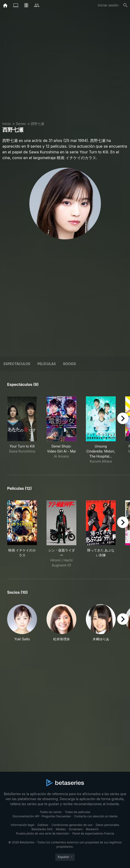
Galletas (43, 825)
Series (21, 124)
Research (92, 829)
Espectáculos (17, 364)
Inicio (7, 124)
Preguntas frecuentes (56, 816)
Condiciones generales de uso (72, 825)
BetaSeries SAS (42, 829)
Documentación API (26, 816)
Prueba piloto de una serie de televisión (43, 833)
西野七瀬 (37, 124)
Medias (61, 829)
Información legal (22, 825)
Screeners (76, 829)
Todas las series (50, 812)
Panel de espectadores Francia (93, 833)
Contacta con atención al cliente (96, 816)
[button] (22, 623)
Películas (47, 364)
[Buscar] (125, 5)
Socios (69, 364)
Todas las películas (77, 812)
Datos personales (107, 825)
